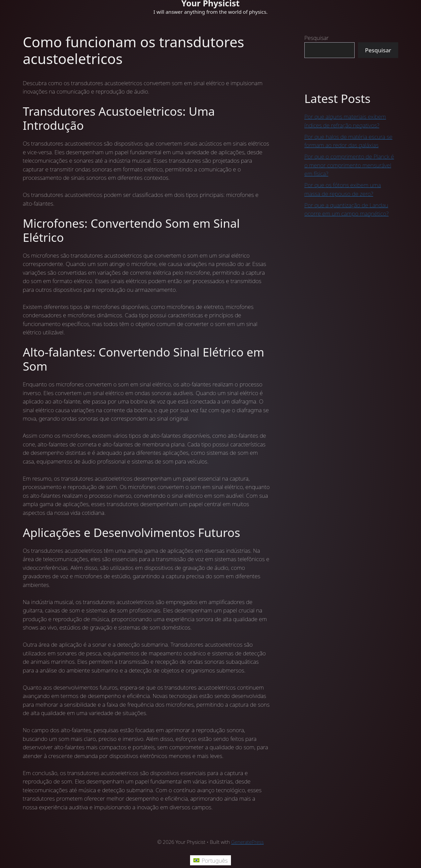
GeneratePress (248, 842)
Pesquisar (317, 38)
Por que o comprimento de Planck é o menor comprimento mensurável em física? (349, 165)
